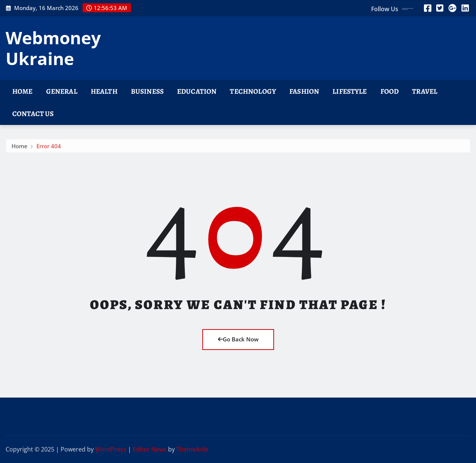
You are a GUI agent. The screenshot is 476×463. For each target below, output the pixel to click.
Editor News (150, 449)
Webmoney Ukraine (53, 48)
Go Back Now (238, 339)
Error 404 (49, 148)
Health (104, 91)
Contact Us (33, 114)
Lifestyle (350, 91)
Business (147, 91)
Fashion (304, 91)
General (62, 91)
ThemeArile (192, 449)
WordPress (111, 449)
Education (197, 91)
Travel (425, 91)
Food (390, 91)
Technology (253, 91)
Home (22, 91)
